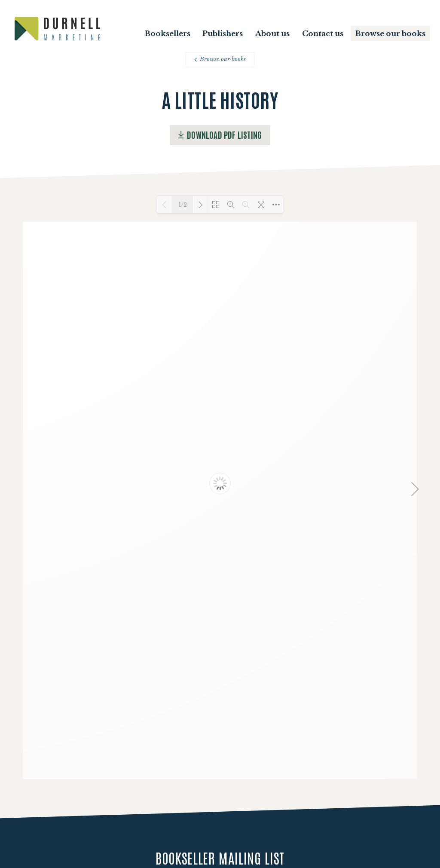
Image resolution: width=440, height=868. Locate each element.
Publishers (223, 34)
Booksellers (168, 34)
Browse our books (390, 34)
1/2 (183, 205)
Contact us (323, 34)
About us (272, 34)
